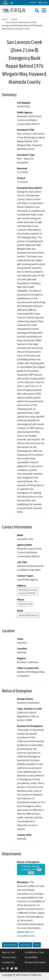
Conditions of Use (34, 952)
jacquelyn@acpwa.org (28, 615)
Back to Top (8, 952)
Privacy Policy (9, 957)
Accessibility (31, 957)
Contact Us (33, 2)
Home (5, 19)
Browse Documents (35, 962)
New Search (25, 945)
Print (37, 945)
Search (15, 19)
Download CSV (10, 945)
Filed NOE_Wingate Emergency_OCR (31, 869)
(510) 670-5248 (25, 604)
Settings (43, 3)
